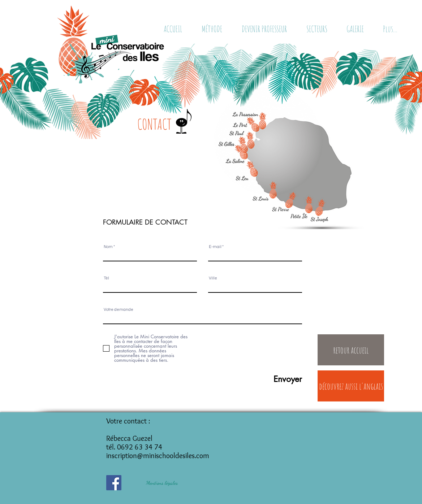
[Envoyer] (269, 379)
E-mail (215, 247)
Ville (213, 278)
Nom (108, 247)
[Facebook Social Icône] (114, 483)
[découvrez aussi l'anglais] (351, 386)
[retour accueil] (351, 350)
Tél (106, 278)
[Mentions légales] (162, 483)
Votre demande (119, 310)
